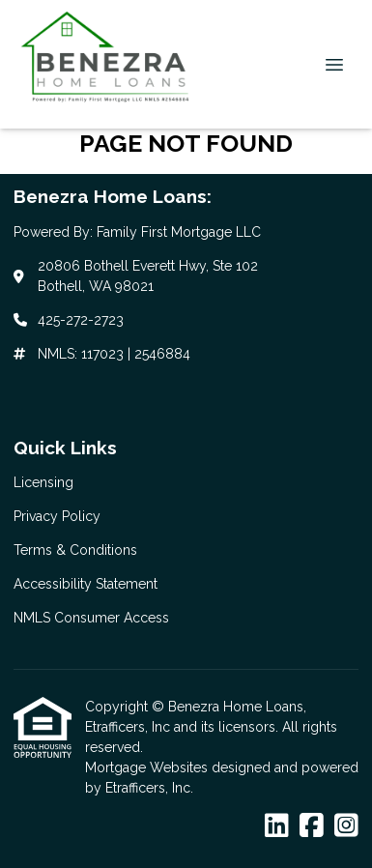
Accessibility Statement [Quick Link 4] (86, 584)
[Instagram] (346, 826)
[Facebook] (312, 826)
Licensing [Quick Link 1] (43, 482)
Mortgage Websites (148, 767)
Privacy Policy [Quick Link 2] (57, 516)
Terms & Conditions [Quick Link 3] (75, 550)
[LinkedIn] (277, 826)
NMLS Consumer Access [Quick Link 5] (91, 618)
